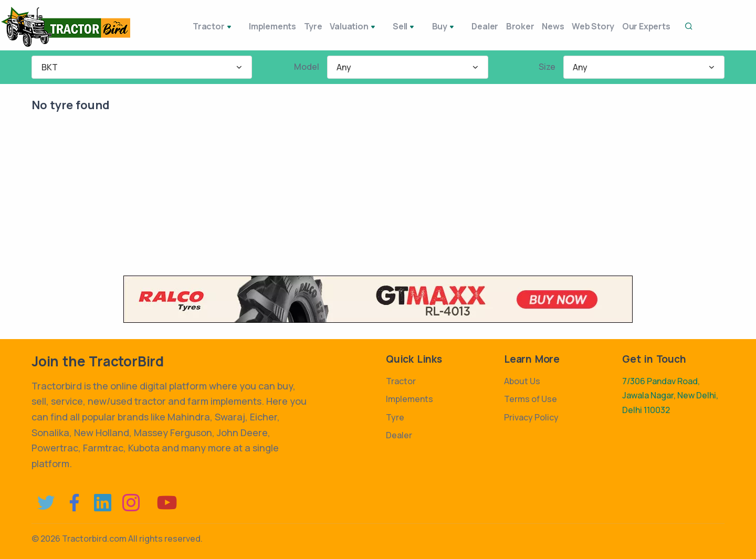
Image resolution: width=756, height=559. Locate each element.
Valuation (342, 27)
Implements (249, 26)
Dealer (458, 26)
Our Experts (643, 26)
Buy (422, 27)
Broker (499, 26)
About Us (522, 381)
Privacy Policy (531, 417)
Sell (387, 27)
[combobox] (142, 67)
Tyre (295, 26)
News (538, 26)
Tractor (194, 27)
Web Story (584, 26)
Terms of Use (531, 399)
